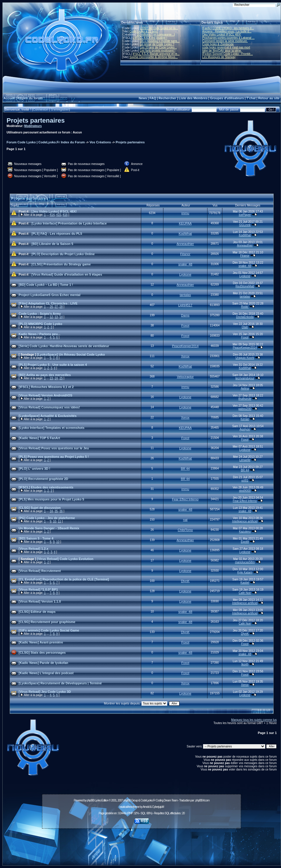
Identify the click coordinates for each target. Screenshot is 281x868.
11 (59, 521)
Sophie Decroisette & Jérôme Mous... (153, 57)
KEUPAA (185, 223)
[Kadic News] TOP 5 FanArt (39, 438)
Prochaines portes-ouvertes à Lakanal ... (228, 38)
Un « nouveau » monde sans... (160, 41)
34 (51, 511)
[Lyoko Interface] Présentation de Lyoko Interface (69, 223)
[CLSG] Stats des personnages (42, 653)
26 (51, 307)
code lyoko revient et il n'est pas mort (226, 47)
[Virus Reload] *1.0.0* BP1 (38, 589)
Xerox (185, 356)
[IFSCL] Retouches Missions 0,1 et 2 (46, 387)
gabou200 (245, 409)
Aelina (245, 388)
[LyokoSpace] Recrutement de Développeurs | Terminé (60, 683)
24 (56, 378)
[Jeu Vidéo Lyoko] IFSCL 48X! (222, 35)
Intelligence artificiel (245, 521)
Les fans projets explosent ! (158, 51)
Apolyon (245, 429)
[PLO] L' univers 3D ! (34, 469)
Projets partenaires (36, 120)
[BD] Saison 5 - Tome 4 (36, 538)
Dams (185, 315)
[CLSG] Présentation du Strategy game (61, 264)
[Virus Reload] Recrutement (40, 571)
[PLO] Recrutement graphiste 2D (43, 479)
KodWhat (185, 234)
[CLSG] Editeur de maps (37, 612)
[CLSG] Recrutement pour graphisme (47, 622)
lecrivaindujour (245, 378)
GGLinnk (245, 225)
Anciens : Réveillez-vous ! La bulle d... (227, 31)
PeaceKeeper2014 (185, 346)
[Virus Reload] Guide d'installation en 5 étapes (67, 274)
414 (52, 215)
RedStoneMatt (245, 286)
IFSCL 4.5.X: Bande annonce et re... (156, 54)
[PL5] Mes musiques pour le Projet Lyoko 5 (52, 499)
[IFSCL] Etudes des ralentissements (46, 487)
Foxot (185, 326)
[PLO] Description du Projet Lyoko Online (63, 254)
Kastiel (245, 583)
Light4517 (185, 305)
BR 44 (185, 469)
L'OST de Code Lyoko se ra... (159, 28)
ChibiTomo (185, 530)
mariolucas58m (245, 562)
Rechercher (167, 98)
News (143, 98)
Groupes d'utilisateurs (227, 98)
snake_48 (185, 264)
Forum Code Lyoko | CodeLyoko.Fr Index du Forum (46, 142)
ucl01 (245, 480)
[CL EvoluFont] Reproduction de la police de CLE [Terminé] (64, 579)
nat (185, 520)
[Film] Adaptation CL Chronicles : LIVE (48, 303)
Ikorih (245, 664)
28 (61, 307)
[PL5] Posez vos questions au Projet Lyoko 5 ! (54, 457)
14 (61, 317)
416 (65, 215)
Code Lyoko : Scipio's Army (40, 314)
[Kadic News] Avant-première (41, 642)
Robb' (245, 307)
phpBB (90, 800)
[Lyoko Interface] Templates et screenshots (52, 428)
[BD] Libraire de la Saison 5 (52, 244)
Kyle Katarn (245, 572)
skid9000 (245, 491)
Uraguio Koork (245, 358)
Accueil (9, 98)
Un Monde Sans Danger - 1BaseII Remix (49, 528)
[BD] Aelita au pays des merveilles (45, 375)
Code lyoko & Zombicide (218, 44)
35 (56, 511)
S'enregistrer (60, 109)
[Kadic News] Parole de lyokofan (43, 663)
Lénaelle (245, 460)
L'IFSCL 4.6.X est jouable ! (150, 38)
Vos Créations (100, 142)
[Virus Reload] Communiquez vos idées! (49, 407)
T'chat (251, 98)
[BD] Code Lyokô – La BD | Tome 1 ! (46, 285)
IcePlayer (245, 215)
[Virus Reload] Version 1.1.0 (40, 601)
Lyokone (185, 274)
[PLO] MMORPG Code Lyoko (40, 324)
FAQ (153, 98)
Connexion (41, 109)
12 (51, 317)
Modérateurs (33, 126)
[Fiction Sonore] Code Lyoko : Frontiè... (228, 54)
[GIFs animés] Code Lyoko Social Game (49, 630)
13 (56, 317)
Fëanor (185, 254)
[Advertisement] (142, 844)
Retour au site (269, 98)
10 (54, 521)
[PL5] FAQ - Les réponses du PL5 (57, 234)
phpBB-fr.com (202, 800)
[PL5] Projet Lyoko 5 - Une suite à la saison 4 (53, 365)
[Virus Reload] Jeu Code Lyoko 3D (45, 692)
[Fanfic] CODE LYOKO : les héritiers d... (228, 28)
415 (59, 215)
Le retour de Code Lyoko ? (157, 44)
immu (185, 213)
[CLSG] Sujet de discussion (40, 508)
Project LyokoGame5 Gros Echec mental (50, 295)
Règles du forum (30, 98)
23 (51, 378)
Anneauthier (185, 244)
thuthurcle (245, 399)
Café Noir (245, 593)
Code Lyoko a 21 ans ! (144, 31)
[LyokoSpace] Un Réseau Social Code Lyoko (71, 354)
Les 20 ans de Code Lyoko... (158, 47)
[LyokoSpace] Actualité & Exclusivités (48, 416)
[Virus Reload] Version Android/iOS (46, 395)
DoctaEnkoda (245, 317)
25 (61, 378)
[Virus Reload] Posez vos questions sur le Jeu (54, 448)
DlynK (185, 581)
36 (61, 511)
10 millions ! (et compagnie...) (156, 35)
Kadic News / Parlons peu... (40, 334)
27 (56, 307)
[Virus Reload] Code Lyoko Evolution (65, 559)
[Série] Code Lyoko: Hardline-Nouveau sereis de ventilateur (64, 346)
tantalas (185, 295)
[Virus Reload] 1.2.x (34, 549)
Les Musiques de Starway (219, 57)
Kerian (245, 419)
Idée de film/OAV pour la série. (222, 51)
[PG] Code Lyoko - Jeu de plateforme (47, 518)
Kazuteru (245, 532)
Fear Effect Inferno (185, 499)
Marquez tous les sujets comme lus (254, 720)
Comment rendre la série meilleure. (225, 41)
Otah (245, 327)
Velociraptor (185, 377)
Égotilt (245, 542)
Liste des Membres (193, 98)
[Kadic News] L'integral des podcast (46, 673)
